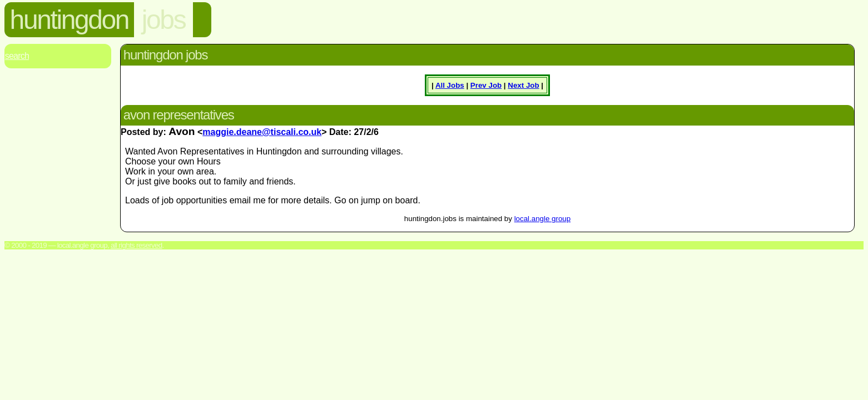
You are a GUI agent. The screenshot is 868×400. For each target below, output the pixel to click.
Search (17, 56)
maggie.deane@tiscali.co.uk (262, 132)
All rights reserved (137, 245)
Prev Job (486, 85)
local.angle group (543, 219)
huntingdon (70, 20)
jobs (163, 20)
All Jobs (450, 85)
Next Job (523, 85)
